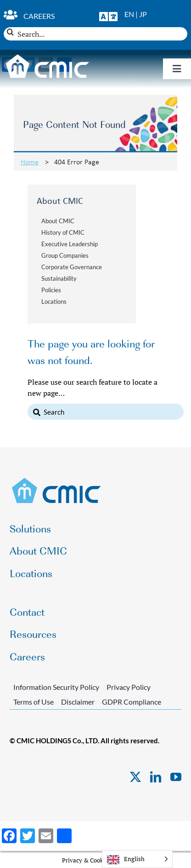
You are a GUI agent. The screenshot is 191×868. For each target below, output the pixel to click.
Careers (39, 16)
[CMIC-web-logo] (57, 480)
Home (30, 162)
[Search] (10, 32)
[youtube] (176, 777)
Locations (54, 301)
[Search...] (95, 34)
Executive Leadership (70, 244)
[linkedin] (156, 777)
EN (129, 14)
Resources (33, 634)
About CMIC (58, 221)
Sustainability (59, 278)
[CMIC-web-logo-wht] (48, 57)
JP (143, 14)
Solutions (30, 528)
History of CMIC (63, 232)
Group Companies (65, 255)
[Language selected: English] (137, 859)
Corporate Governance (72, 267)
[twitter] (135, 777)
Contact (27, 611)
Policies (51, 290)
